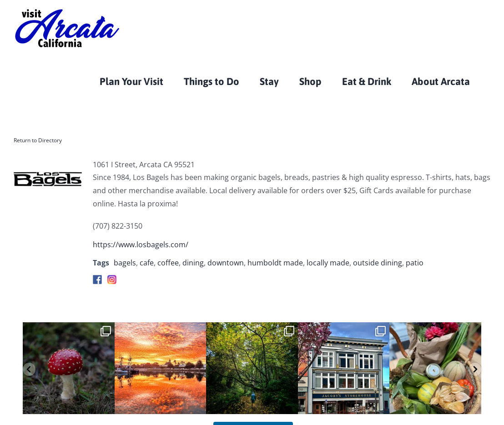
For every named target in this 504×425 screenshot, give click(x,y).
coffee (168, 263)
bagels (125, 263)
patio (415, 263)
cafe (147, 263)
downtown (226, 263)
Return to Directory (38, 140)
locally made (328, 263)
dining (193, 263)
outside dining (378, 263)
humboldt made (275, 263)
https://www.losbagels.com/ (141, 245)
